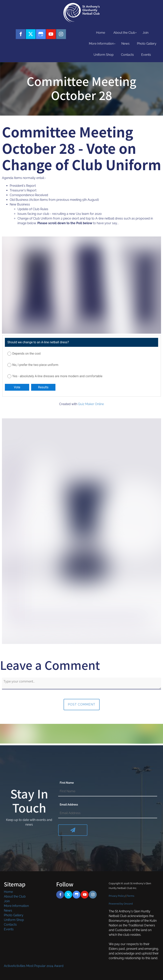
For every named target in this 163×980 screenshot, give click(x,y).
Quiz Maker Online (91, 404)
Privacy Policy (117, 896)
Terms (131, 896)
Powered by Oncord (121, 904)
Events (146, 55)
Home (101, 33)
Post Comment (82, 704)
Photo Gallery (147, 44)
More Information (101, 44)
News (125, 44)
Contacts (127, 55)
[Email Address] (108, 813)
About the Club (124, 33)
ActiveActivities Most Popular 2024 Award (34, 966)
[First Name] (108, 791)
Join (145, 33)
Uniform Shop (104, 55)
